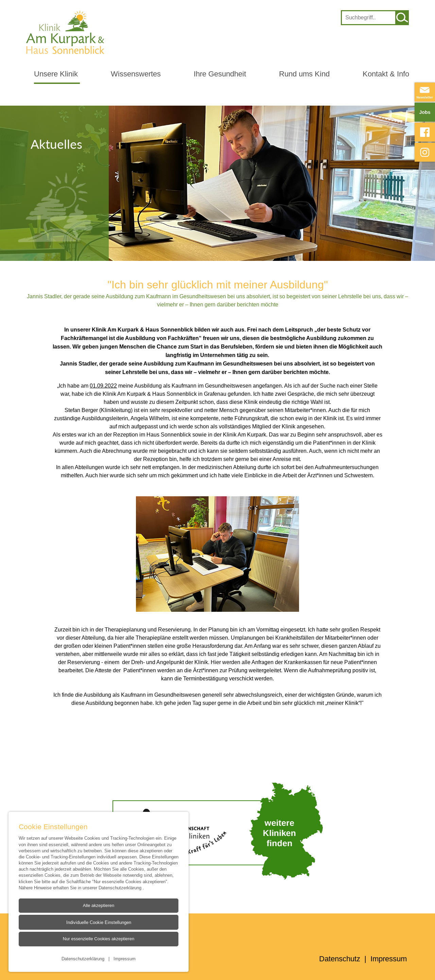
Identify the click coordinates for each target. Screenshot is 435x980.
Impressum (125, 958)
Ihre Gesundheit (220, 74)
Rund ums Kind (304, 74)
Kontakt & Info (386, 74)
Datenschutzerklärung (121, 887)
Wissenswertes (136, 74)
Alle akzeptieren (98, 905)
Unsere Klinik (56, 74)
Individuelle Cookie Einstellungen (98, 922)
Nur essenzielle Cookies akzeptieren (98, 939)
